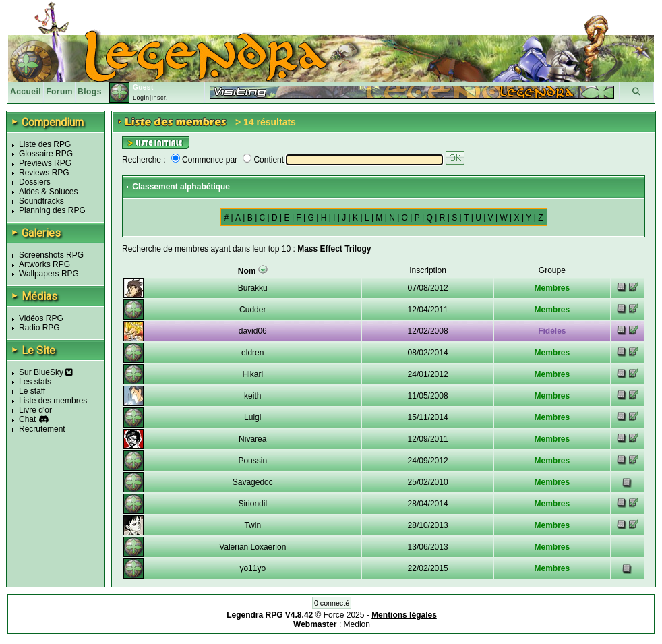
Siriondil (252, 504)
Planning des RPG (52, 210)
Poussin (252, 461)
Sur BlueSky (46, 372)
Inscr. (159, 98)
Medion (357, 624)
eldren (252, 353)
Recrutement (42, 429)
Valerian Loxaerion (252, 547)
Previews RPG (45, 163)
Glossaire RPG (46, 154)
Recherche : (144, 160)
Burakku (253, 288)
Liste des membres (53, 401)
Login (141, 98)
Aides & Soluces (48, 192)
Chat (27, 419)
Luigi (252, 417)
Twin (252, 525)
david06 (253, 331)
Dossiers (35, 182)
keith (252, 396)
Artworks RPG (44, 264)
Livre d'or (35, 410)
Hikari (252, 374)
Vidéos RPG (41, 318)
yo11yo (252, 568)
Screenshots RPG (51, 255)
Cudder (252, 310)
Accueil (26, 92)
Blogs (90, 92)
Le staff (32, 391)
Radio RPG (39, 328)
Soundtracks (41, 201)
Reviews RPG (44, 173)
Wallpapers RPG (49, 274)
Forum (59, 92)
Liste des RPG (45, 144)
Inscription (428, 270)
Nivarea (252, 439)
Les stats (35, 382)
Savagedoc (253, 482)
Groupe (552, 270)
